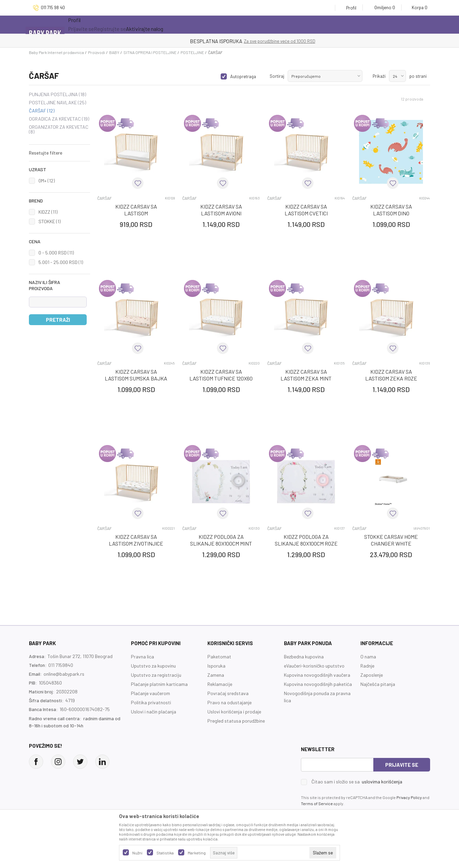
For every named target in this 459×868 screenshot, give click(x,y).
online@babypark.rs (64, 674)
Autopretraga (243, 76)
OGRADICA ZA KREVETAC (59, 119)
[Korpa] (417, 7)
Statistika (165, 853)
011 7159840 (61, 665)
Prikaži (379, 76)
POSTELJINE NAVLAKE (57, 103)
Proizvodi (97, 52)
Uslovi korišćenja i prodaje (234, 712)
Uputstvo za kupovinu (153, 666)
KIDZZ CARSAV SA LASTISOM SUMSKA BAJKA (136, 375)
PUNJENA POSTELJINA (57, 94)
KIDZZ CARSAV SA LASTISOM (136, 210)
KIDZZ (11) (48, 212)
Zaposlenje (372, 675)
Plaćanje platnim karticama (159, 684)
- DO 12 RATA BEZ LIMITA (265, 41)
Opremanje (203, 25)
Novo (169, 25)
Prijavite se (402, 765)
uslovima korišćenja (382, 782)
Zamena (216, 675)
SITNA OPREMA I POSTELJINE (150, 52)
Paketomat (219, 657)
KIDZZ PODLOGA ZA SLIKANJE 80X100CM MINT (221, 540)
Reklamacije (220, 684)
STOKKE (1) (49, 221)
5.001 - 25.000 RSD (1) (61, 262)
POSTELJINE (192, 52)
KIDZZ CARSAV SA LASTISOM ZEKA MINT (306, 375)
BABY (114, 52)
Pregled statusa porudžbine (236, 721)
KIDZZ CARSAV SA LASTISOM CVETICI (306, 210)
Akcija (137, 25)
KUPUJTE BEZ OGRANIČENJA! (206, 41)
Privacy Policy (409, 797)
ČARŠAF (42, 111)
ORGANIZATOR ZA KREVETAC (59, 129)
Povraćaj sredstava (228, 693)
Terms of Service (317, 803)
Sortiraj (277, 76)
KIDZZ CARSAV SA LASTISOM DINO (391, 210)
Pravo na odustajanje (230, 702)
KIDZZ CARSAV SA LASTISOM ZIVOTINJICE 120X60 (136, 543)
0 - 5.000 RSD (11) (56, 253)
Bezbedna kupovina (304, 657)
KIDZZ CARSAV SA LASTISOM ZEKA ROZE (391, 375)
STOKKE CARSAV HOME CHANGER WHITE (391, 540)
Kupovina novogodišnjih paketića (318, 684)
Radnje (367, 666)
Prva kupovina (252, 25)
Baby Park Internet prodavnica (56, 52)
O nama (368, 657)
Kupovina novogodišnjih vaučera (317, 675)
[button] (60, 153)
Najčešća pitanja (378, 684)
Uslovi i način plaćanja (154, 712)
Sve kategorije (94, 25)
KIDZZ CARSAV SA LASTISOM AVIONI (221, 210)
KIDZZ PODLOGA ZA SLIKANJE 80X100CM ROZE (306, 540)
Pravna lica (142, 657)
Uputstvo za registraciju (156, 675)
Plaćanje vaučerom (150, 693)
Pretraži (58, 320)
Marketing (197, 853)
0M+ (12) (47, 181)
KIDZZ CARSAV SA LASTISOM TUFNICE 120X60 (221, 375)
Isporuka (216, 666)
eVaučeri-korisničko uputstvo (314, 666)
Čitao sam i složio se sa (357, 782)
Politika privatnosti (151, 702)
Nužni (137, 853)
